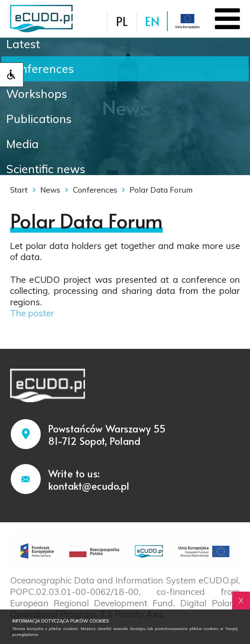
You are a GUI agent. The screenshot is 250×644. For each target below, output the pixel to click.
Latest (23, 44)
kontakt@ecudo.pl (89, 486)
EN (152, 21)
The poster (32, 313)
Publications (39, 119)
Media (22, 144)
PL (122, 21)
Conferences (40, 69)
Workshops (37, 94)
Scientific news (46, 169)
